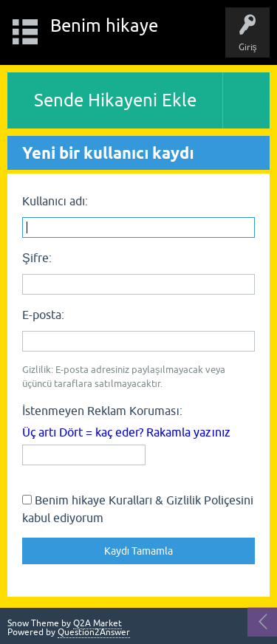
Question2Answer (94, 632)
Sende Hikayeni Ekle (115, 100)
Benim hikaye (104, 25)
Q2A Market (98, 623)
